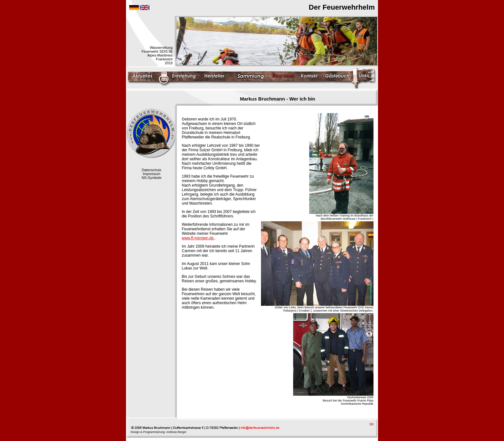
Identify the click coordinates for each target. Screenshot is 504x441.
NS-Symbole (152, 178)
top (372, 424)
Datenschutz (152, 170)
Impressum (151, 174)
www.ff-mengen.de (198, 238)
